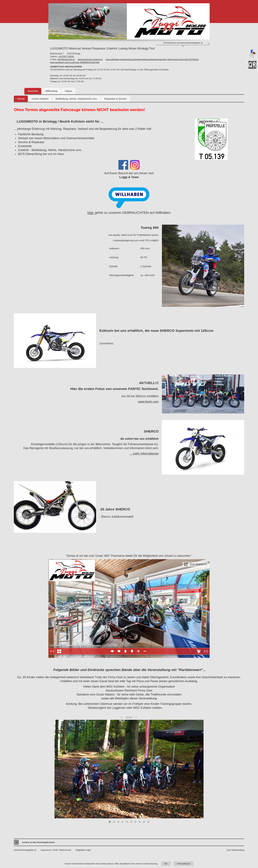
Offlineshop (51, 91)
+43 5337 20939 (66, 56)
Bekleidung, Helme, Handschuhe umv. (77, 99)
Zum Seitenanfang (235, 850)
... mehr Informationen (144, 454)
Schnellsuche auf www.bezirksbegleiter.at (183, 43)
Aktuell (21, 99)
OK (166, 864)
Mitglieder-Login (83, 850)
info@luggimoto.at (66, 59)
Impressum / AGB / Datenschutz (56, 850)
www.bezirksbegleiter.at (25, 850)
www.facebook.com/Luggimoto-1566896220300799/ (75, 62)
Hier (91, 213)
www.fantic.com (148, 402)
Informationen (184, 864)
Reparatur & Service (116, 99)
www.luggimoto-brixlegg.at (90, 59)
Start (129, 717)
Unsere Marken (40, 99)
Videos (68, 91)
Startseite (33, 91)
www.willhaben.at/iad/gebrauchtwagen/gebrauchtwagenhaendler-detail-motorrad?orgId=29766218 (152, 59)
